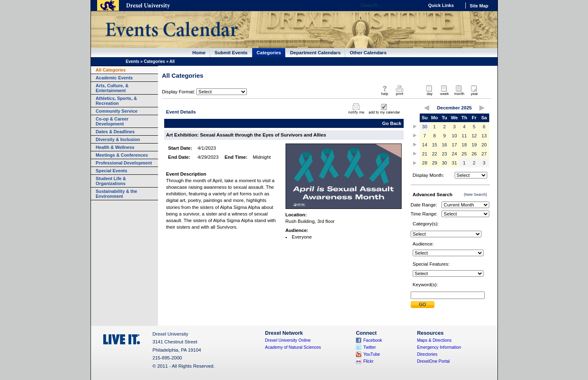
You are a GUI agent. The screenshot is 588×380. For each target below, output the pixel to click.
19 (474, 145)
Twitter (370, 347)
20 (484, 145)
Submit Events (231, 53)
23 (445, 154)
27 (484, 154)
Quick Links (441, 5)
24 (454, 154)
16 (445, 145)
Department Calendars (315, 53)
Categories (269, 53)
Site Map (479, 6)
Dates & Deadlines (115, 132)
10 (454, 136)
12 (474, 136)
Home (199, 53)
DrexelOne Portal (433, 361)
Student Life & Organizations (111, 181)
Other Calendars (368, 53)
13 (484, 136)
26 (474, 154)
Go (415, 5)
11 (464, 136)
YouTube (372, 354)
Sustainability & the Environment (117, 194)
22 (435, 154)
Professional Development (124, 163)
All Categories (111, 70)
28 (425, 163)
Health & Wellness (115, 147)
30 (425, 127)
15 (435, 145)
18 (464, 145)
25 (464, 154)
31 (454, 163)
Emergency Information (439, 347)
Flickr (368, 361)
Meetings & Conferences (122, 155)
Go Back (392, 123)
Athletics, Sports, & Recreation (116, 101)
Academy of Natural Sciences (293, 347)
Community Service (117, 111)
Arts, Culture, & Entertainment (112, 88)
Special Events (112, 171)
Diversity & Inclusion (118, 139)
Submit (423, 305)
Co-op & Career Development (112, 121)
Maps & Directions (434, 340)
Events (133, 61)
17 (454, 145)
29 (435, 163)
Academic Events (114, 78)
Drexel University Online (288, 340)
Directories (427, 354)
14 (425, 145)
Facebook (373, 340)
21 (425, 154)
